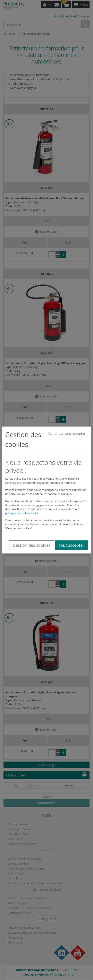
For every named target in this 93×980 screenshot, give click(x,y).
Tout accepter (71, 545)
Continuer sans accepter (67, 433)
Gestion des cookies (32, 545)
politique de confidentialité (22, 513)
